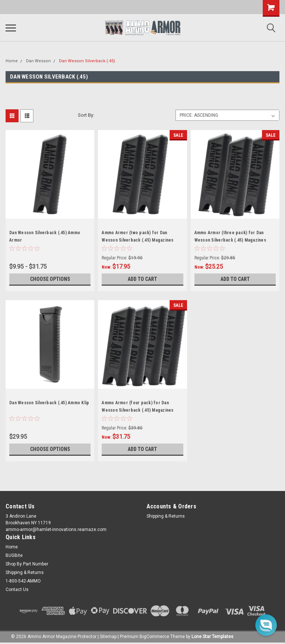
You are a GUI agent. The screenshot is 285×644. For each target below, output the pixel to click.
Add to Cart (142, 279)
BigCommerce (154, 637)
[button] (266, 625)
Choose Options (50, 279)
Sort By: (86, 115)
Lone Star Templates (212, 637)
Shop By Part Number (27, 564)
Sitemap (108, 637)
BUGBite (14, 555)
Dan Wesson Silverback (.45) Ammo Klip (49, 403)
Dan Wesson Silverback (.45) (87, 61)
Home (12, 61)
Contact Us (17, 590)
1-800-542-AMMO (23, 581)
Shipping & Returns (166, 516)
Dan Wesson (38, 61)
